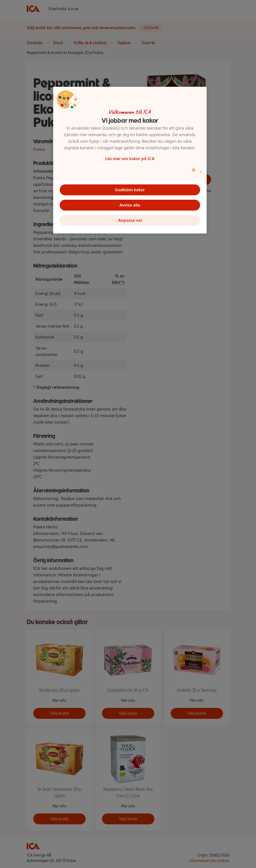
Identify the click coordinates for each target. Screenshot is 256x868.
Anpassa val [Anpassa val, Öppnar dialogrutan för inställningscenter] (130, 220)
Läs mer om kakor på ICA (130, 159)
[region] (130, 160)
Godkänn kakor (130, 190)
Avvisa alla (130, 205)
